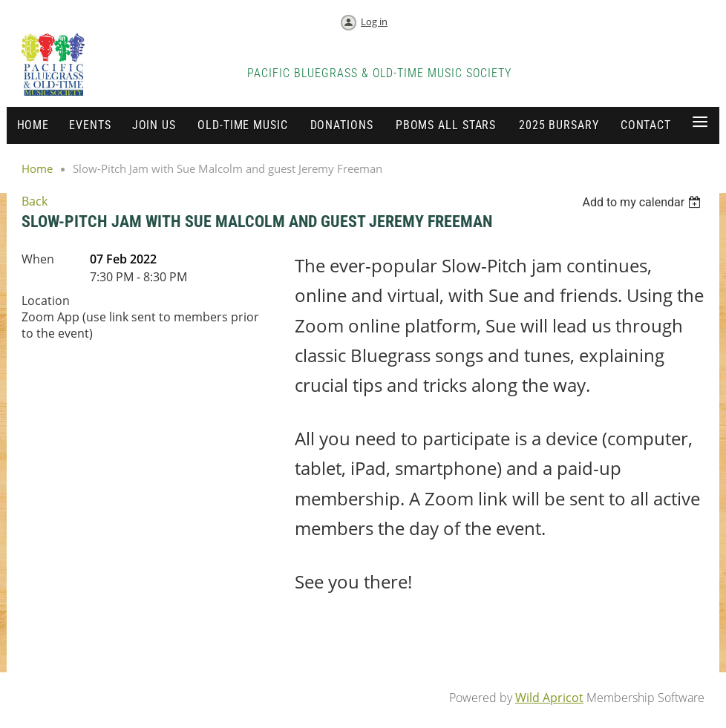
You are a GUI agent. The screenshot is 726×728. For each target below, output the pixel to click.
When (38, 259)
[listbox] (643, 202)
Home (37, 168)
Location (46, 301)
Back (35, 201)
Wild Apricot (549, 698)
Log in (374, 22)
